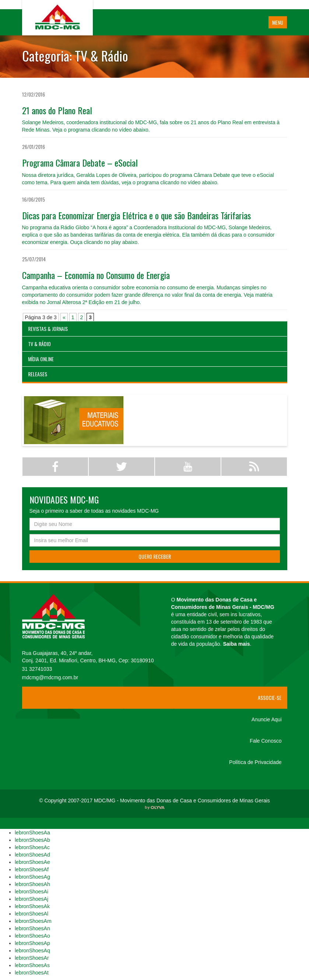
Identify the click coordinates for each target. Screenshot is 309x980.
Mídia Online (41, 359)
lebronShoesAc (32, 847)
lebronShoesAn (32, 928)
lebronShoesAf (32, 869)
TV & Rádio (39, 344)
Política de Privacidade (255, 762)
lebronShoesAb (32, 840)
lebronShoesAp (32, 943)
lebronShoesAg (32, 877)
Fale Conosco (266, 741)
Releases (38, 374)
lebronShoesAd (32, 855)
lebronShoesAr (32, 958)
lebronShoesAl (31, 914)
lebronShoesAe (32, 862)
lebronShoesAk (32, 906)
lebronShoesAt (32, 973)
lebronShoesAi (31, 892)
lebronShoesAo (32, 936)
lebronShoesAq (32, 951)
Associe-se (270, 697)
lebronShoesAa (32, 833)
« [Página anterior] (64, 317)
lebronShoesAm (33, 921)
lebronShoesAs (32, 965)
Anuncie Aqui (267, 719)
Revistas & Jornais (48, 329)
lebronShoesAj (31, 899)
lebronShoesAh (32, 884)
